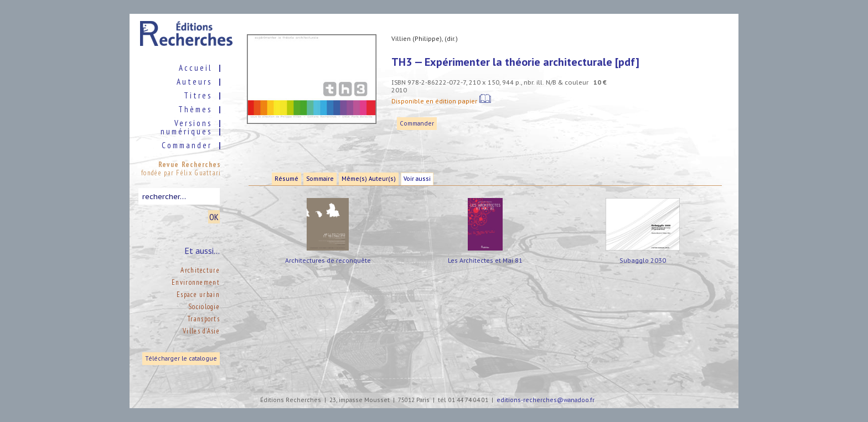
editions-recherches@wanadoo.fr (546, 400)
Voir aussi (417, 179)
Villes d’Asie (201, 331)
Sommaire (320, 179)
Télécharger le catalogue (181, 359)
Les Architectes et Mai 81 (485, 260)
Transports (204, 319)
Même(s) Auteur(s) (369, 179)
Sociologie (204, 307)
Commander (417, 124)
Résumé (286, 179)
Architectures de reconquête (328, 260)
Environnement (196, 282)
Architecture (200, 270)
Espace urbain (198, 295)
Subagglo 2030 (643, 260)
